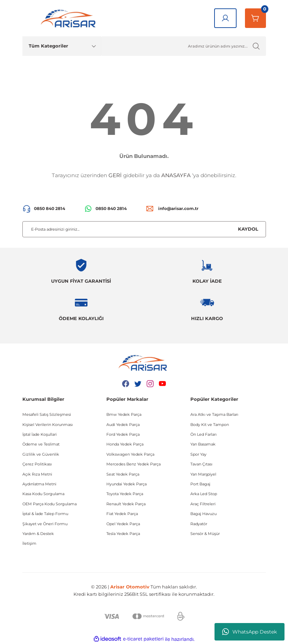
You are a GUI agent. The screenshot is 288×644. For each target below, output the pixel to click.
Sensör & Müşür (205, 534)
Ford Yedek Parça (123, 434)
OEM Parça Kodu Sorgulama (50, 504)
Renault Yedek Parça (126, 504)
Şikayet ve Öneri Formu (45, 524)
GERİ (115, 175)
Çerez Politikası (37, 464)
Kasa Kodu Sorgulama (43, 494)
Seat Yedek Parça (123, 474)
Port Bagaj (200, 484)
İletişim (29, 543)
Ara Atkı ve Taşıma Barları (214, 414)
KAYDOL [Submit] (248, 229)
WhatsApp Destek (250, 632)
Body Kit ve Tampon (210, 425)
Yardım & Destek (38, 534)
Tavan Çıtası (201, 464)
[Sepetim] (255, 18)
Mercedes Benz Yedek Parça (134, 464)
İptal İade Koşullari (40, 434)
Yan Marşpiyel (203, 474)
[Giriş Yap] (225, 18)
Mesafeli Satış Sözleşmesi (47, 414)
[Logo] (70, 18)
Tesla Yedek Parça (123, 534)
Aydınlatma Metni (39, 484)
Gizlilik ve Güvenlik (41, 454)
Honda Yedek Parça (125, 444)
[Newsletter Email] (144, 229)
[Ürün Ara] (184, 46)
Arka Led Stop (204, 494)
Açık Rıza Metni (37, 474)
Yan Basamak (203, 444)
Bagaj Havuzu (203, 514)
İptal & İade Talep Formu (45, 514)
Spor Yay (198, 454)
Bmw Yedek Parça (124, 414)
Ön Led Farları (203, 434)
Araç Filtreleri (203, 504)
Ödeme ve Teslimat (41, 444)
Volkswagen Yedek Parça (130, 454)
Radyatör (199, 524)
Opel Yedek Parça (123, 524)
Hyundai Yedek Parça (127, 484)
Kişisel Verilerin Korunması (48, 425)
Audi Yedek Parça (123, 425)
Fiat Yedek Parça (122, 514)
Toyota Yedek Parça (125, 494)
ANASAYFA (176, 175)
